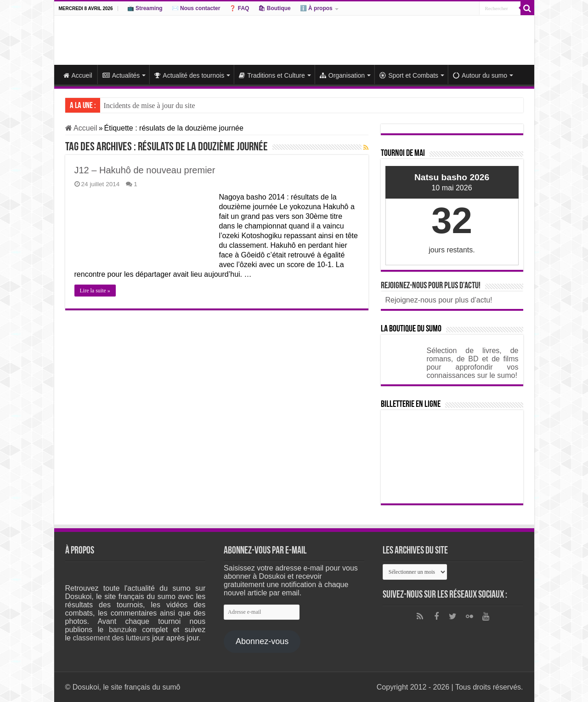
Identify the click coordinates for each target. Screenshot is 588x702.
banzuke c (127, 630)
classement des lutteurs (111, 638)
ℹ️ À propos (316, 8)
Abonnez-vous (262, 641)
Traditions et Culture (272, 75)
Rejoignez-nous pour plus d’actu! (431, 286)
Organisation (342, 75)
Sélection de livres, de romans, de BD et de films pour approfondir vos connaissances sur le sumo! (473, 363)
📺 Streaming (145, 8)
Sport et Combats (409, 75)
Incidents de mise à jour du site (150, 106)
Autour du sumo (480, 75)
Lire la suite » (95, 291)
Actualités (121, 75)
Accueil (78, 75)
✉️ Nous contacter (196, 8)
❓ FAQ (239, 8)
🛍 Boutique (274, 8)
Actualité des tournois (189, 75)
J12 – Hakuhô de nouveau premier (145, 170)
